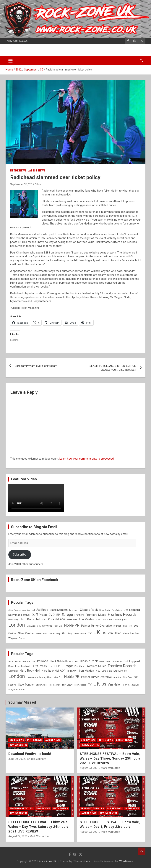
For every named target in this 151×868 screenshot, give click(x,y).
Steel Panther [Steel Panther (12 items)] (26, 633)
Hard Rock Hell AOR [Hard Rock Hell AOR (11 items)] (54, 619)
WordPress (126, 861)
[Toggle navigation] (10, 61)
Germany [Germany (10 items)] (13, 619)
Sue (39, 184)
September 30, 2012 (22, 184)
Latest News (36, 171)
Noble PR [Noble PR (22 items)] (72, 625)
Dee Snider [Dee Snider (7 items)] (117, 610)
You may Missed (22, 702)
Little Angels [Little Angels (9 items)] (120, 619)
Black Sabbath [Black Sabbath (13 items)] (59, 610)
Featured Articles (21, 808)
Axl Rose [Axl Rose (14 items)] (42, 610)
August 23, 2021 (89, 768)
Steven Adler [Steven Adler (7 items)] (42, 634)
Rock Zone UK (48, 861)
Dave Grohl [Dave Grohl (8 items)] (105, 610)
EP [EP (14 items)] (58, 615)
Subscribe (20, 554)
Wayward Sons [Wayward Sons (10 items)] (16, 638)
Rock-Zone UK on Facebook (35, 580)
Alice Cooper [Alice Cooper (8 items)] (15, 610)
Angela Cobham (37, 759)
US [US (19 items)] (104, 633)
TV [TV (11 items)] (90, 633)
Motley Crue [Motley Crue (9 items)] (46, 626)
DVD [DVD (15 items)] (52, 615)
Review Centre (18, 745)
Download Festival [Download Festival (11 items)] (19, 615)
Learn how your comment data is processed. (87, 459)
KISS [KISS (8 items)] (98, 620)
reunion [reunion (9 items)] (117, 626)
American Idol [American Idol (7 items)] (29, 610)
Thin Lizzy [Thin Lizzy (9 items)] (67, 633)
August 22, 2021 (18, 836)
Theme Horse (82, 861)
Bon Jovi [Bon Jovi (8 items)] (74, 610)
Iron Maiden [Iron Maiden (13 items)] (86, 619)
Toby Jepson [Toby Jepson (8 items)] (80, 633)
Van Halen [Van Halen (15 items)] (115, 633)
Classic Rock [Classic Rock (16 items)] (89, 610)
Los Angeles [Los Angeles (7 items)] (32, 626)
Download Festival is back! (30, 754)
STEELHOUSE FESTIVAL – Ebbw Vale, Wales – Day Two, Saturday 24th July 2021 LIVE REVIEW (38, 827)
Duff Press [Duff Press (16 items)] (39, 615)
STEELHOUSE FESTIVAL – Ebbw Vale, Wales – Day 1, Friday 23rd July (110, 824)
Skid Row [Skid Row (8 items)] (128, 626)
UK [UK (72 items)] (97, 632)
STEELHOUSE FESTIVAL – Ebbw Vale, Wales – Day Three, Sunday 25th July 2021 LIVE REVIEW (110, 758)
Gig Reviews (17, 740)
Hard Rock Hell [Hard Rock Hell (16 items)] (30, 619)
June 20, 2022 (17, 759)
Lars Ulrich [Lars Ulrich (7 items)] (107, 620)
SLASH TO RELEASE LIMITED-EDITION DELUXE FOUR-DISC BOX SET (113, 368)
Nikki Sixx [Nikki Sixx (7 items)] (58, 626)
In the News (18, 171)
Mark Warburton (111, 768)
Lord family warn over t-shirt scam (36, 366)
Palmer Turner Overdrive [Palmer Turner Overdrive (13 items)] (96, 626)
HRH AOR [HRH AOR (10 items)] (72, 619)
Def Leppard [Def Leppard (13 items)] (132, 610)
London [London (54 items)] (17, 625)
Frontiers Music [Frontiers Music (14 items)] (96, 615)
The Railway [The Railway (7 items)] (55, 634)
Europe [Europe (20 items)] (67, 615)
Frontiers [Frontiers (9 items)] (79, 615)
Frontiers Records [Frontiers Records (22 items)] (122, 615)
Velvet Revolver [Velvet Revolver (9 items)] (131, 633)
